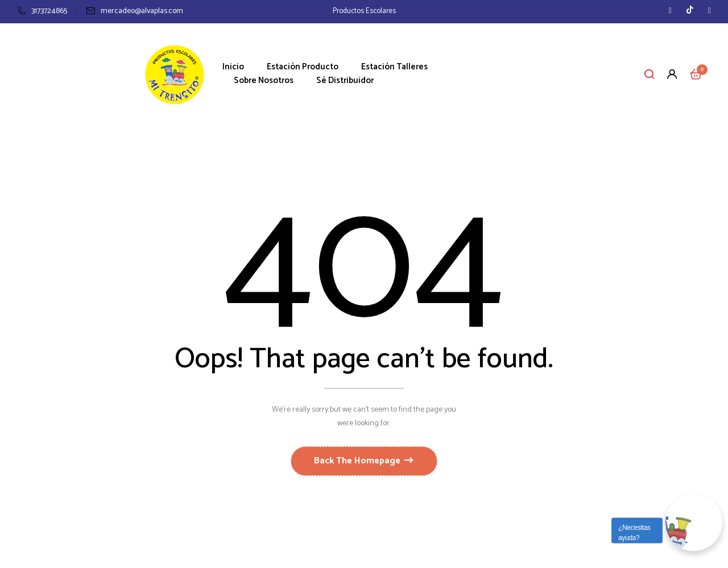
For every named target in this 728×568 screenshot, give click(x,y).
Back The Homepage (358, 462)
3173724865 (42, 11)
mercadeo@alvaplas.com (135, 11)
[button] (696, 74)
